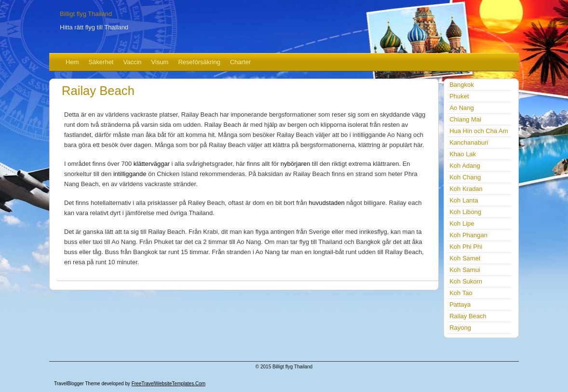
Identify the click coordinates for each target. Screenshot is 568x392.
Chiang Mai (465, 119)
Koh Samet (465, 258)
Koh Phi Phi (466, 247)
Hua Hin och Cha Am (479, 131)
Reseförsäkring (199, 62)
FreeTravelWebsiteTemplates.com (169, 384)
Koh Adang (465, 166)
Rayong (460, 328)
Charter (240, 62)
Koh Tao (461, 293)
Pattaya (460, 304)
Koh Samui (465, 270)
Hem (72, 62)
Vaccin (133, 62)
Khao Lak (463, 154)
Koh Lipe (462, 223)
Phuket (459, 96)
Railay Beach (468, 316)
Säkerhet (101, 62)
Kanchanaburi (469, 142)
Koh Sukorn (466, 281)
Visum (160, 62)
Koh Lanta (464, 200)
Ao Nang (462, 108)
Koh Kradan (466, 189)
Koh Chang (465, 177)
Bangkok (462, 85)
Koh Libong (465, 212)
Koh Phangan (468, 235)
